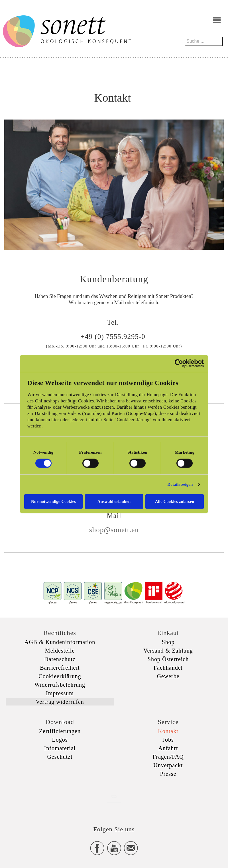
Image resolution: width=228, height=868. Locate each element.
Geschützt (60, 757)
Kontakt (168, 731)
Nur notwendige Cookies (53, 501)
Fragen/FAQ (168, 757)
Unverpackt (168, 765)
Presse (168, 774)
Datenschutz (60, 659)
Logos (60, 740)
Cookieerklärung (60, 676)
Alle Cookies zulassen (175, 501)
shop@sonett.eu (114, 530)
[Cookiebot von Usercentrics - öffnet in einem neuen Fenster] (179, 363)
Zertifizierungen (60, 731)
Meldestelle (60, 651)
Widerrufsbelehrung (60, 685)
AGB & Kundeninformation (60, 642)
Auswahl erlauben (114, 501)
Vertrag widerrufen (60, 702)
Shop (168, 642)
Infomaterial (60, 748)
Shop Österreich (168, 659)
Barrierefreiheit (60, 668)
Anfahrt (168, 748)
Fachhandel (168, 668)
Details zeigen (180, 484)
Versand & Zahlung (168, 651)
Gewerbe (168, 676)
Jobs (168, 740)
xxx (114, 796)
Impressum (60, 693)
